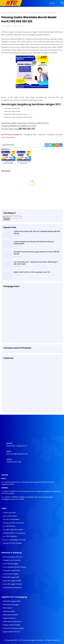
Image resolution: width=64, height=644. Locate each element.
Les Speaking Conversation (12, 587)
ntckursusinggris (6, 26)
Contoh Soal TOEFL (9, 513)
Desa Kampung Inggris (11, 605)
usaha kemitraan (13, 13)
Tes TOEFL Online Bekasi (11, 519)
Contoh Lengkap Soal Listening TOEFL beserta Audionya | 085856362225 (34, 243)
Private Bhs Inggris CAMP (12, 601)
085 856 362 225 (27, 129)
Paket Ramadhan (9, 611)
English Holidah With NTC (12, 632)
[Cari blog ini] (12, 217)
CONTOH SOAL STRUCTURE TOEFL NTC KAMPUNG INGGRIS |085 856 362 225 (37, 233)
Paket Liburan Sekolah (11, 615)
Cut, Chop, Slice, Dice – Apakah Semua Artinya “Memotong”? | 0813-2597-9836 (36, 263)
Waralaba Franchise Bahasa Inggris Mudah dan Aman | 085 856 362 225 (37, 253)
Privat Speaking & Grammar (13, 557)
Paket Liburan (8, 608)
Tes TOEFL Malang (9, 526)
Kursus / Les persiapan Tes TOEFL (14, 540)
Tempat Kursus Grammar (12, 560)
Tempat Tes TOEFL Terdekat (12, 543)
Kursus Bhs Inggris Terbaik (12, 581)
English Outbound (9, 618)
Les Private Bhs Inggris (11, 574)
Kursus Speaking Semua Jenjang (14, 567)
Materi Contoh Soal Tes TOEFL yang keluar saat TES (32, 272)
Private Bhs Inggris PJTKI (11, 571)
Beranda (4, 13)
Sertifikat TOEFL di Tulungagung (14, 533)
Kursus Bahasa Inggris (11, 564)
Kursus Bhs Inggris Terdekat (13, 584)
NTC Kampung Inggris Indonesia (32, 640)
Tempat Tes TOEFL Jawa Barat (13, 523)
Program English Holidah (11, 625)
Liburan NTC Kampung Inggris (13, 628)
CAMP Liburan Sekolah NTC (12, 622)
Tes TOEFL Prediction (10, 536)
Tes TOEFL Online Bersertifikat (13, 530)
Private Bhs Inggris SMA (11, 577)
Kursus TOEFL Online (10, 516)
